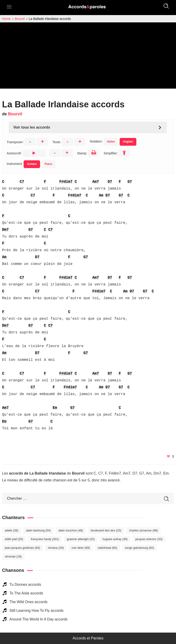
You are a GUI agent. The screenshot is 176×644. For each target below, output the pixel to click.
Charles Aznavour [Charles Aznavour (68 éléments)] (143, 530)
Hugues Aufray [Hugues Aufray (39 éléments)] (115, 539)
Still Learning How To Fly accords (36, 611)
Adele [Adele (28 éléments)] (12, 530)
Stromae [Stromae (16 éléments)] (13, 556)
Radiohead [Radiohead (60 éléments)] (108, 548)
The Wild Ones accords (28, 602)
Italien (111, 142)
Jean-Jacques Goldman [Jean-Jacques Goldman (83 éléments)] (22, 548)
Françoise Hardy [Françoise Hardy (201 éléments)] (45, 539)
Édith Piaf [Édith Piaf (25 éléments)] (14, 539)
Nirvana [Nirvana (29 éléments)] (56, 548)
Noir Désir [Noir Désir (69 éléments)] (81, 548)
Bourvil (15, 114)
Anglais (128, 142)
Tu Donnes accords (25, 585)
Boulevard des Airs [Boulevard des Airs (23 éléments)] (106, 530)
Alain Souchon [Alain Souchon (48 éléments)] (71, 530)
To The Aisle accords (26, 593)
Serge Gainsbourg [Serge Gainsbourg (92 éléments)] (139, 548)
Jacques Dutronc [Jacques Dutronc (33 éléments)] (149, 539)
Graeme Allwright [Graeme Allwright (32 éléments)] (81, 539)
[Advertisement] (88, 57)
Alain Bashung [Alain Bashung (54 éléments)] (38, 530)
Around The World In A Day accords (38, 619)
